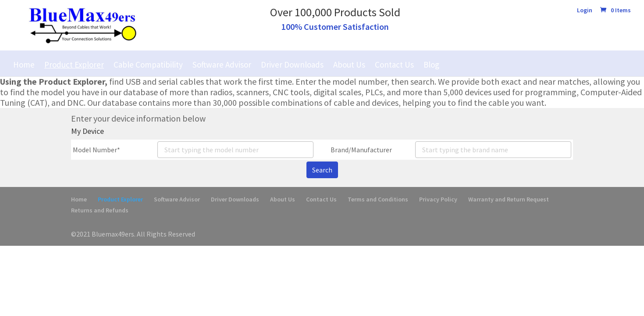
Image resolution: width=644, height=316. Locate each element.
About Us (349, 65)
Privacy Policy (438, 199)
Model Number (95, 150)
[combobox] (235, 150)
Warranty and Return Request (509, 199)
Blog (431, 65)
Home (24, 65)
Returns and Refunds (100, 210)
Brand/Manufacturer (361, 150)
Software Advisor (222, 65)
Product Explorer (74, 65)
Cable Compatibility (148, 65)
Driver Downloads (292, 65)
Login (585, 11)
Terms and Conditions (378, 199)
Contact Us (394, 65)
